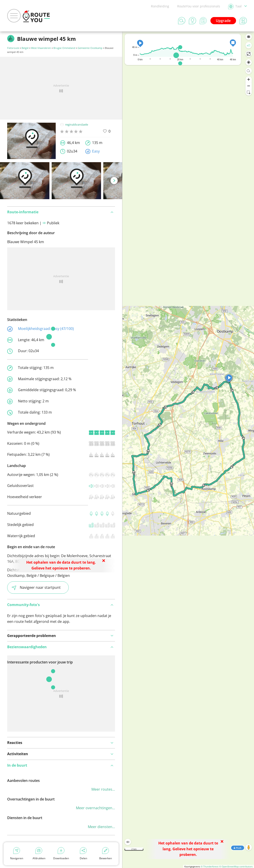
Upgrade (223, 21)
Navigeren (17, 854)
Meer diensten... (101, 827)
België (25, 48)
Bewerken (106, 854)
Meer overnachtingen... (95, 808)
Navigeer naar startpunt (36, 588)
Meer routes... (103, 789)
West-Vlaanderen (41, 48)
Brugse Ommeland (64, 48)
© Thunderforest (210, 866)
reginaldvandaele (74, 124)
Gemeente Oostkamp (90, 48)
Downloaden (61, 854)
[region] (188, 450)
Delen (83, 854)
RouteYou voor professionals (199, 6)
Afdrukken (39, 854)
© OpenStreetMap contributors (236, 866)
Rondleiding (160, 6)
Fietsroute (13, 48)
